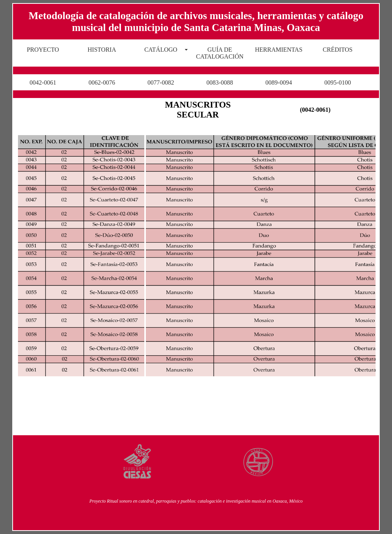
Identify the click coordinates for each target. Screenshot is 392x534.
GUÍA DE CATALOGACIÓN (220, 53)
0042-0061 (43, 82)
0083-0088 (220, 82)
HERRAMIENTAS (279, 50)
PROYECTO (43, 50)
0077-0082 (161, 82)
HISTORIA (102, 50)
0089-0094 (278, 82)
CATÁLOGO (161, 50)
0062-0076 (102, 82)
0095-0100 (337, 82)
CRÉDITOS (338, 50)
